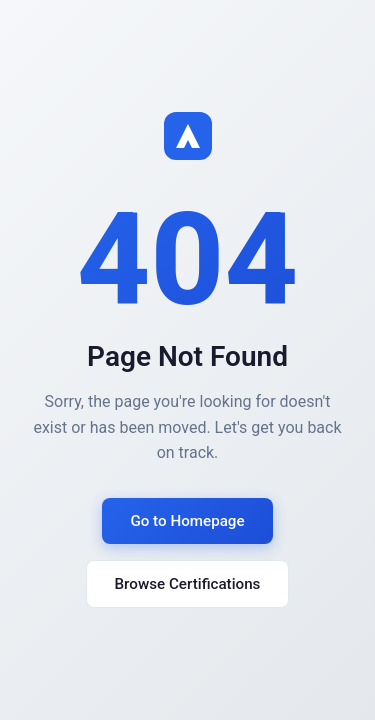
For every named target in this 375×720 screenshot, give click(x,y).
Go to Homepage (187, 521)
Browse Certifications (188, 584)
